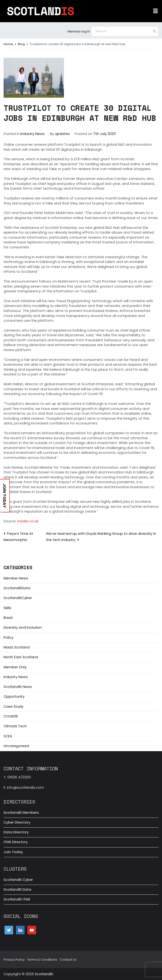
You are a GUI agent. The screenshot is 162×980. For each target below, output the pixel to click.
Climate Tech (15, 726)
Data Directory (16, 832)
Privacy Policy (14, 960)
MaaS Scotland (17, 647)
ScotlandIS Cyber (18, 880)
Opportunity (14, 696)
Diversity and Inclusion (23, 627)
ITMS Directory (16, 842)
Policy (8, 637)
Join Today (13, 852)
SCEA (8, 736)
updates (62, 134)
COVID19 (11, 716)
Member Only (15, 667)
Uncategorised (16, 746)
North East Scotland (21, 657)
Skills (7, 608)
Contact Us (68, 960)
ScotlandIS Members (21, 813)
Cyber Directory (17, 822)
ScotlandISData (17, 588)
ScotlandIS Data (17, 889)
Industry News (33, 134)
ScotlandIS (44, 974)
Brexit (8, 618)
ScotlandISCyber (18, 598)
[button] (156, 11)
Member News (16, 578)
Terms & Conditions (42, 960)
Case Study (13, 707)
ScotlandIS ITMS (17, 899)
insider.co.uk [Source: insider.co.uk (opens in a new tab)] (27, 521)
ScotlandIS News (18, 687)
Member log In (79, 31)
